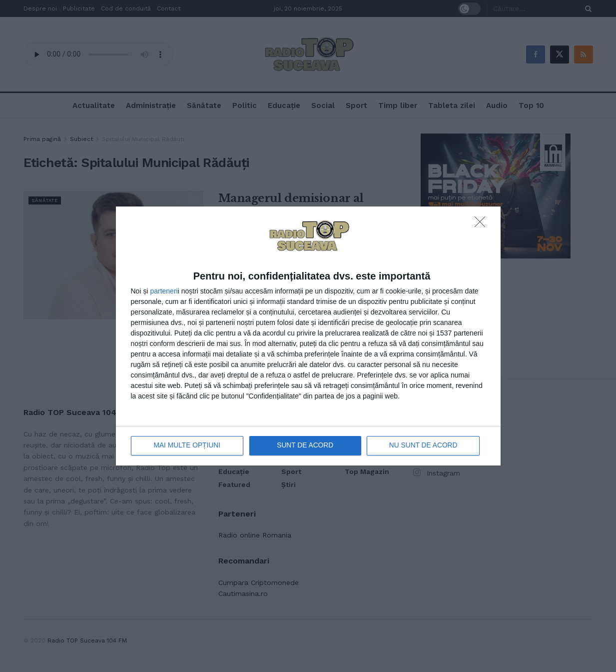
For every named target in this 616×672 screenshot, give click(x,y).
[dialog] (308, 336)
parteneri (164, 291)
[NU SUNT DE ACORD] (483, 225)
